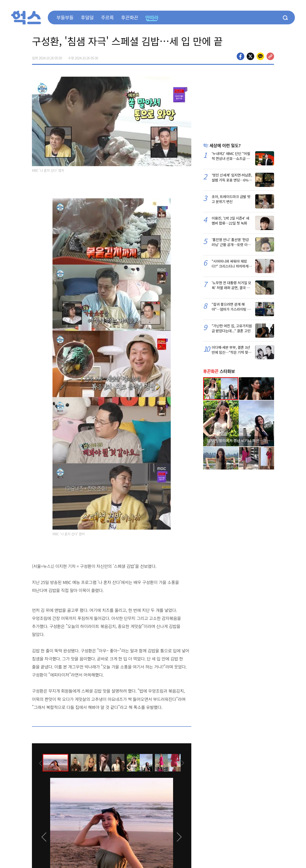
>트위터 (250, 56)
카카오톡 (260, 56)
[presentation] (38, 762)
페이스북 (240, 56)
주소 (270, 56)
